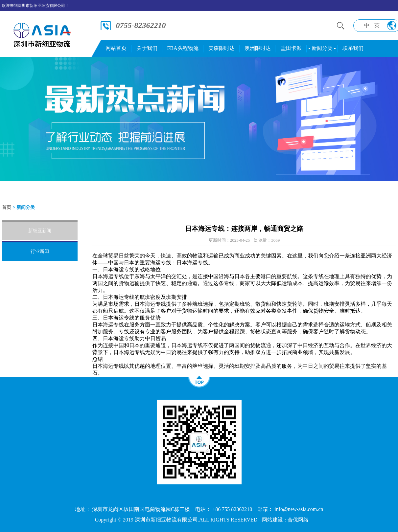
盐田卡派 (291, 48)
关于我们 (147, 48)
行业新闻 (40, 251)
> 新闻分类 (24, 207)
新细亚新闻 (40, 231)
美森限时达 (222, 48)
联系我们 (353, 48)
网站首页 (116, 48)
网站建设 (272, 520)
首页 (7, 207)
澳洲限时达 (258, 48)
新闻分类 (322, 48)
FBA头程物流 (183, 48)
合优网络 (298, 520)
